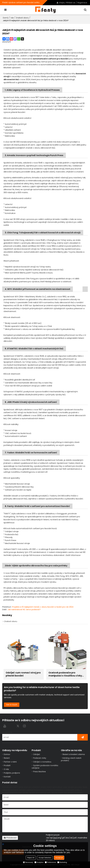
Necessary (28, 862)
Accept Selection (45, 858)
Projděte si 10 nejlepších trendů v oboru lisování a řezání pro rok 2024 (43, 607)
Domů (6, 18)
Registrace (82, 3)
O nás (6, 769)
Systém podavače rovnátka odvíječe (45, 767)
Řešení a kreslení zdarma (74, 754)
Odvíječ (37, 754)
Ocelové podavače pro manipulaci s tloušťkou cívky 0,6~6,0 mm (65, 674)
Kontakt (7, 777)
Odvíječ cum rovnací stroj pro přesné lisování (23, 674)
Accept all (59, 858)
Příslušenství (10, 838)
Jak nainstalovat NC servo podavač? (24, 610)
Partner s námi (10, 762)
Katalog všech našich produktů (71, 759)
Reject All (31, 858)
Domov (7, 754)
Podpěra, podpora (12, 773)
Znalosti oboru (22, 18)
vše (12, 18)
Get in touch (12, 705)
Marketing (62, 862)
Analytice (39, 862)
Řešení (7, 758)
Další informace (73, 555)
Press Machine (40, 772)
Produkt (7, 766)
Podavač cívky (40, 758)
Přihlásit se (70, 3)
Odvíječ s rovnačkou (42, 762)
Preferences (50, 862)
